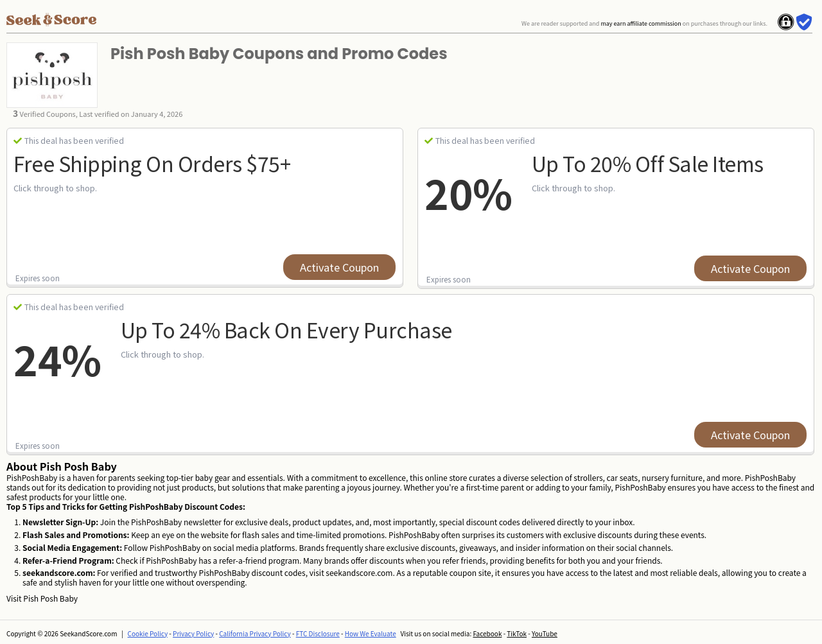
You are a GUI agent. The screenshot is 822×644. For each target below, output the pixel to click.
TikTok (517, 633)
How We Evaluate (371, 633)
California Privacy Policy (255, 633)
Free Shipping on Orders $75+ (152, 163)
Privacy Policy (193, 633)
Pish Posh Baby (50, 598)
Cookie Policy (148, 633)
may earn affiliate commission (641, 23)
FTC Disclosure (318, 633)
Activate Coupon (339, 267)
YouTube (545, 633)
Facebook (487, 633)
